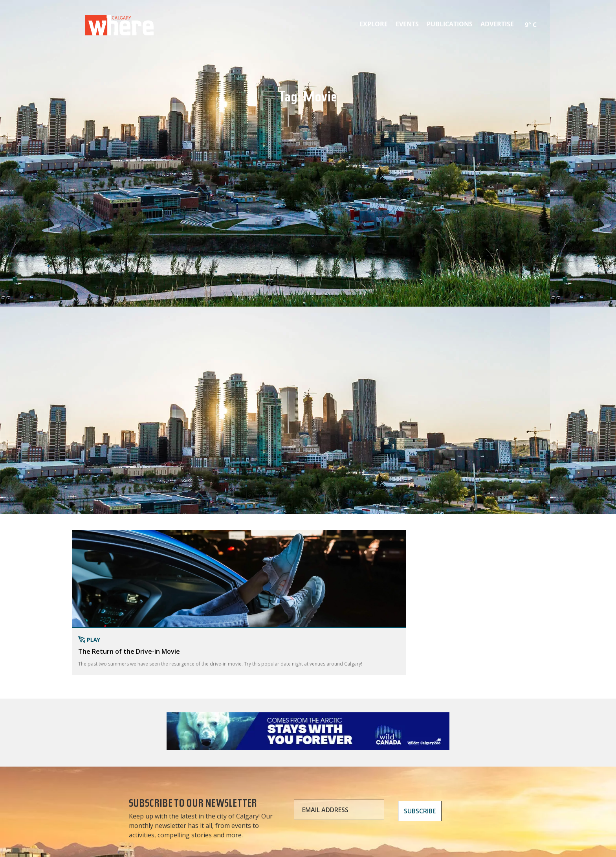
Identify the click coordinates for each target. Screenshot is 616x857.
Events (407, 24)
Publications (450, 24)
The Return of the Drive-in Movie (129, 651)
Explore (374, 24)
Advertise (497, 24)
